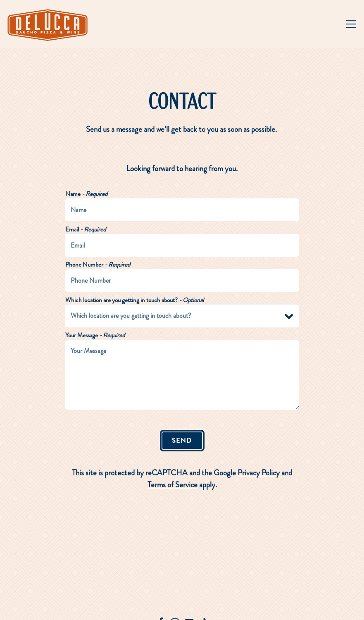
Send (182, 440)
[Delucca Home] (49, 24)
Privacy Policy (259, 473)
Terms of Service (172, 485)
